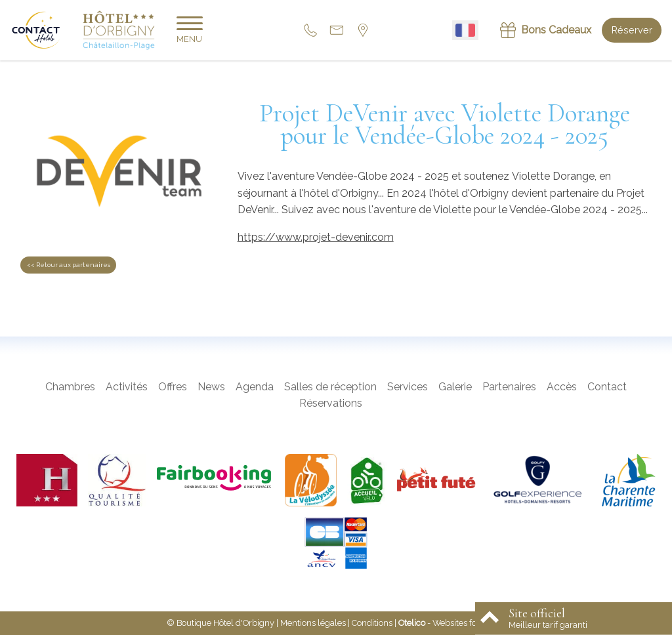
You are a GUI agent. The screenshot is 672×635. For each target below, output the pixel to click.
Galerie (455, 387)
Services (408, 387)
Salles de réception (330, 387)
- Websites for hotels (452, 623)
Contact (607, 387)
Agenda (255, 387)
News (211, 387)
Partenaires (509, 387)
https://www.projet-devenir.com (316, 237)
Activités (127, 387)
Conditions (372, 623)
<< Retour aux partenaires (69, 265)
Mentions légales (313, 623)
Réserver (632, 30)
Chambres (70, 387)
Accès (562, 387)
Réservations (331, 403)
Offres (173, 387)
